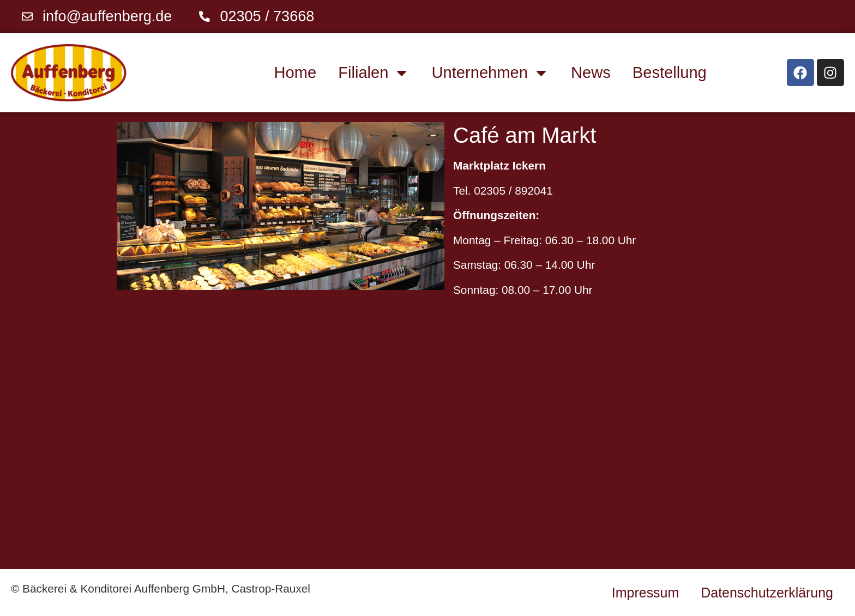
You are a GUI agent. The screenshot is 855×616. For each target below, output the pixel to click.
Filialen (374, 73)
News (591, 73)
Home (296, 73)
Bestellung (670, 73)
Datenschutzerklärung (767, 593)
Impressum (645, 593)
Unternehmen (491, 73)
